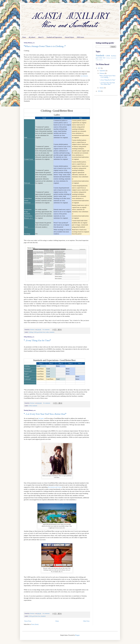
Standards (52, 332)
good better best (41, 332)
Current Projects (69, 37)
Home (24, 37)
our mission (84, 76)
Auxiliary (114, 56)
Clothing (31, 332)
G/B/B (35, 332)
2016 (99, 91)
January (102, 88)
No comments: (46, 330)
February (102, 73)
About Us (41, 37)
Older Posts (86, 621)
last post (41, 418)
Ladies (47, 332)
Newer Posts (28, 621)
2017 (99, 68)
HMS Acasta (80, 37)
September (103, 71)
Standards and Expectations (54, 37)
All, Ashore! (32, 37)
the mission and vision (55, 487)
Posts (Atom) (35, 624)
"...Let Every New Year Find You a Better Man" (45, 414)
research (101, 60)
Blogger (77, 635)
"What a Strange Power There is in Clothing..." (45, 46)
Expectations (113, 58)
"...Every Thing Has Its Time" (37, 341)
